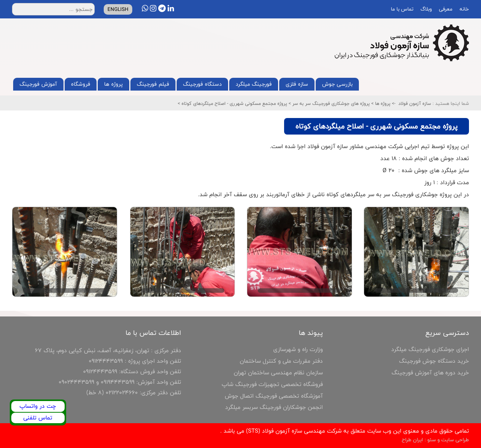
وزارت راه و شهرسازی (298, 349)
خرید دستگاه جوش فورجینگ (434, 361)
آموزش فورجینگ (38, 84)
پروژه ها (113, 84)
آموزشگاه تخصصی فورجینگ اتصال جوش (274, 396)
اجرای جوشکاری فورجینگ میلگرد (430, 349)
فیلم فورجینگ (153, 84)
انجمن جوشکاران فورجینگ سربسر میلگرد (274, 407)
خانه (464, 9)
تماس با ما (401, 9)
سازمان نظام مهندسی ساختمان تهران (278, 373)
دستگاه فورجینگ (202, 84)
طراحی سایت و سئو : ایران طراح (435, 440)
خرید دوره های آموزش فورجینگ (430, 373)
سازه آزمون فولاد (415, 103)
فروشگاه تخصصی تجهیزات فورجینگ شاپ (272, 384)
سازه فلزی (297, 84)
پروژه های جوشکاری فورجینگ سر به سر (330, 103)
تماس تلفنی (38, 418)
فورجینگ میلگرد (254, 84)
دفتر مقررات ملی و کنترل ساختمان (281, 361)
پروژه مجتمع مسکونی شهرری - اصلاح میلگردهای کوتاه (234, 103)
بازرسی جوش (337, 84)
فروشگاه (81, 84)
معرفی (445, 9)
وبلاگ (425, 9)
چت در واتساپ (38, 406)
